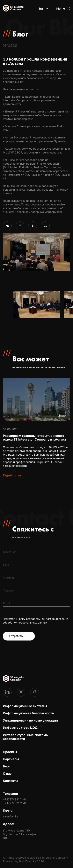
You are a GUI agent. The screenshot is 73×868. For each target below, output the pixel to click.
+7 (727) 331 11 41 (15, 803)
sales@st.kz (11, 816)
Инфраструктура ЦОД (20, 728)
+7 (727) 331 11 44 (15, 799)
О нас (7, 773)
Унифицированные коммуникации (30, 720)
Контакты (11, 781)
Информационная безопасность (28, 713)
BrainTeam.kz (28, 861)
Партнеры (11, 759)
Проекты (10, 752)
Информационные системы (25, 706)
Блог (7, 766)
